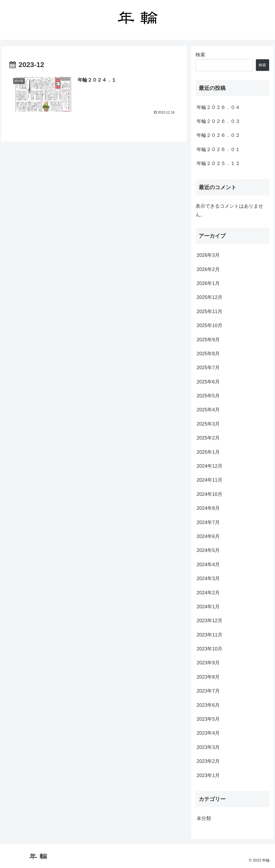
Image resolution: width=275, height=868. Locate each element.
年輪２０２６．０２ (218, 135)
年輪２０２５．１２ (218, 163)
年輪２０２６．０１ (218, 149)
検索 (200, 55)
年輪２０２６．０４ (218, 107)
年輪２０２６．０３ (218, 121)
